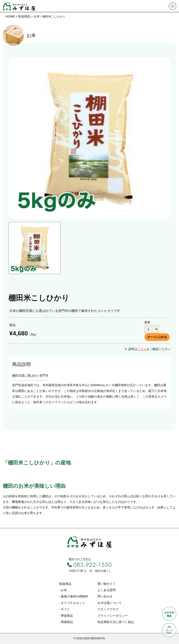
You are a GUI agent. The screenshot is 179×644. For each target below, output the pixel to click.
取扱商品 (65, 584)
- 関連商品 (66, 622)
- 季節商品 (66, 616)
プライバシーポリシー (113, 616)
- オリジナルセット (72, 603)
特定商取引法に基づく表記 (116, 622)
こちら (142, 349)
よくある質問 (107, 590)
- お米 (63, 590)
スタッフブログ (108, 609)
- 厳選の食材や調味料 (74, 596)
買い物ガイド (107, 584)
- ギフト (65, 609)
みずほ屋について (110, 603)
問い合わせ (105, 596)
